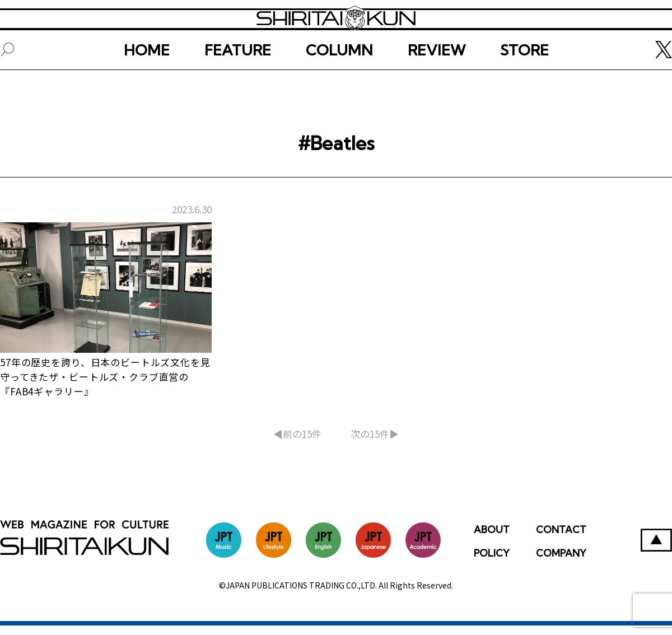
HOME (147, 88)
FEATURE (238, 88)
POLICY (492, 562)
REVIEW (437, 88)
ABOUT (492, 539)
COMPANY (561, 562)
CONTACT (561, 539)
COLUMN (339, 88)
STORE (524, 88)
